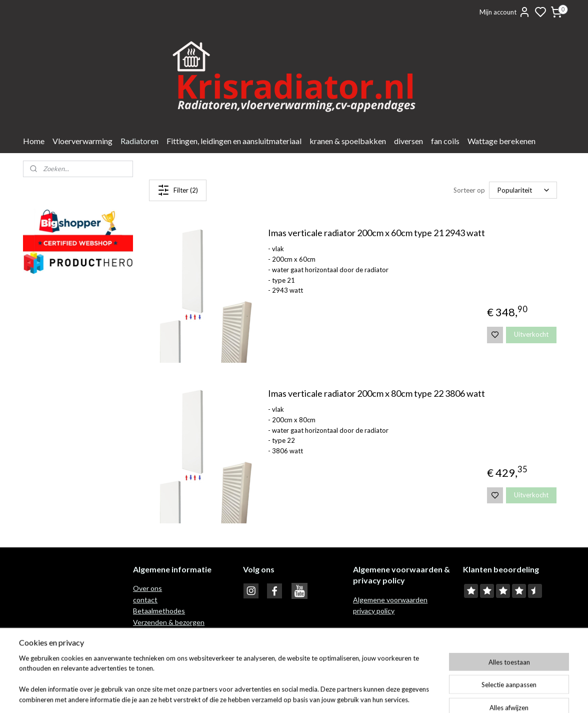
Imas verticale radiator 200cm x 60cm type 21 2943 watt (376, 233)
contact (145, 600)
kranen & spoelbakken (348, 141)
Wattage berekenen (501, 141)
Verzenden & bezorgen (169, 622)
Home (34, 141)
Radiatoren (139, 141)
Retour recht (154, 633)
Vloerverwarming (82, 141)
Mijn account (505, 12)
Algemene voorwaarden (390, 600)
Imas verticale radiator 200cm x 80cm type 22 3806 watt (376, 394)
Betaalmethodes (159, 611)
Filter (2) (178, 190)
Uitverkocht (531, 334)
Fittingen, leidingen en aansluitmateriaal (234, 141)
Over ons (147, 588)
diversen (408, 141)
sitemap (323, 695)
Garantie (147, 644)
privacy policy (374, 611)
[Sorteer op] (523, 190)
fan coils (445, 141)
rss (341, 695)
